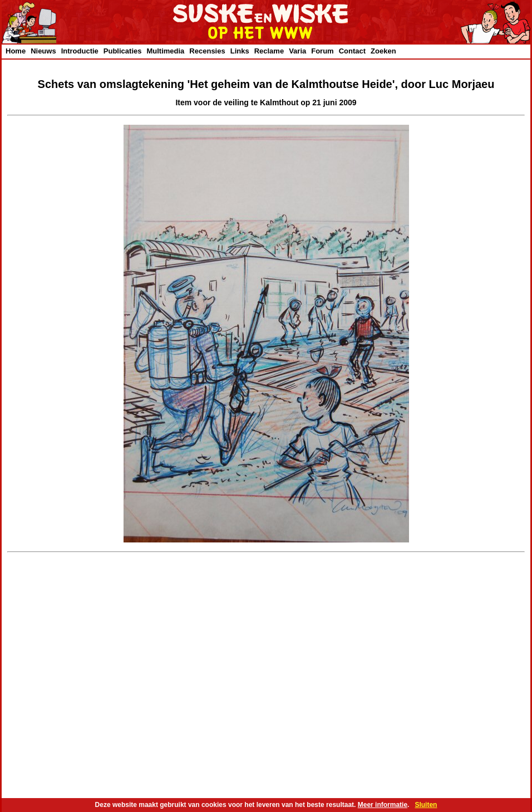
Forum (322, 51)
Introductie (80, 51)
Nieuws (43, 51)
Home (16, 51)
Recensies (207, 51)
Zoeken (383, 51)
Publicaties (123, 51)
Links (240, 51)
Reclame (269, 51)
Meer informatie (383, 805)
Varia (297, 51)
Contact (352, 51)
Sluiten (426, 805)
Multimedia (165, 51)
